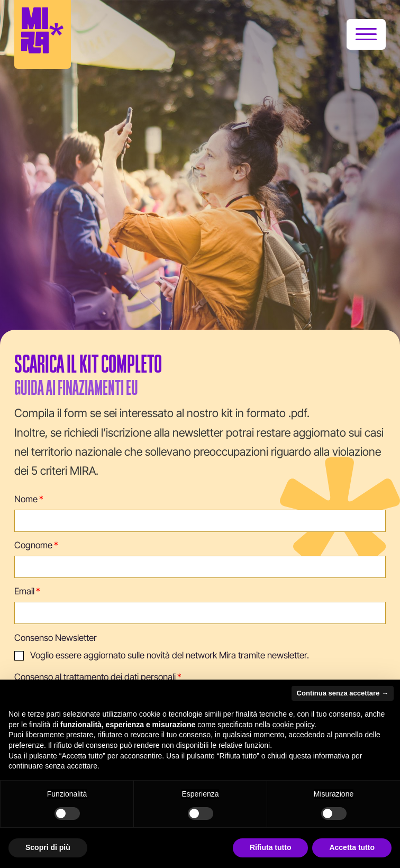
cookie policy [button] (293, 725)
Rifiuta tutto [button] (271, 847)
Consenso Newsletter (56, 638)
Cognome (33, 545)
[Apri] (366, 34)
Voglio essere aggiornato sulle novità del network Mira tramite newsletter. (170, 655)
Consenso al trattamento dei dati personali (95, 677)
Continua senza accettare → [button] (343, 693)
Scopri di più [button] (48, 847)
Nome (26, 499)
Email (24, 591)
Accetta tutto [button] (352, 847)
